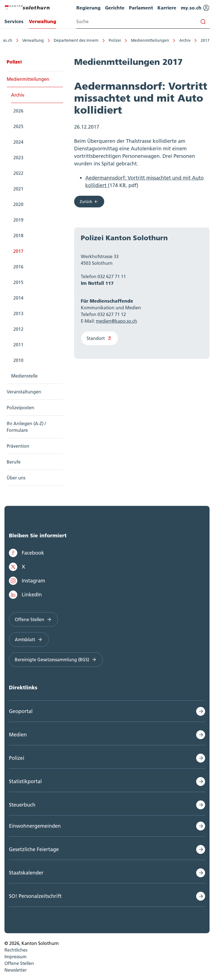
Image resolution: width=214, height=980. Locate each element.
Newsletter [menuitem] (16, 970)
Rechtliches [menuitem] (16, 950)
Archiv (185, 40)
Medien (18, 735)
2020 (18, 204)
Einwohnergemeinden (35, 826)
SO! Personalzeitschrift (35, 896)
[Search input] (143, 22)
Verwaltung (33, 40)
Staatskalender (26, 873)
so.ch (8, 40)
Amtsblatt (29, 640)
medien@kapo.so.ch (116, 321)
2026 (18, 111)
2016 (18, 267)
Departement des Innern (76, 40)
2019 (18, 220)
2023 (18, 158)
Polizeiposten (20, 408)
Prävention (18, 446)
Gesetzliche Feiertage (34, 849)
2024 (18, 142)
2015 (18, 282)
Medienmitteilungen (150, 40)
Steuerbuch (22, 805)
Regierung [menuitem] (88, 8)
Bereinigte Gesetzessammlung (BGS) (56, 660)
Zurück (89, 202)
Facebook (26, 553)
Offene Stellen (33, 619)
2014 (18, 298)
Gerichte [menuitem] (115, 8)
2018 (18, 236)
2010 (18, 360)
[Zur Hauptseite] (27, 7)
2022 (18, 173)
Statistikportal (25, 781)
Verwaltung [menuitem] (43, 21)
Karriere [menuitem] (167, 8)
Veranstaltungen (24, 392)
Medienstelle (24, 376)
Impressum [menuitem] (15, 957)
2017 (205, 40)
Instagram (27, 581)
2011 (18, 345)
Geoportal (21, 711)
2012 (18, 329)
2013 (18, 313)
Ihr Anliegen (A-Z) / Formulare (26, 427)
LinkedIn (25, 595)
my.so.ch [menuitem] (195, 8)
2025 (18, 126)
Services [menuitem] (14, 21)
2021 (18, 189)
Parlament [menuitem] (141, 8)
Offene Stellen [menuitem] (19, 963)
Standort (100, 338)
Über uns (16, 478)
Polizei (115, 40)
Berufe (14, 462)
